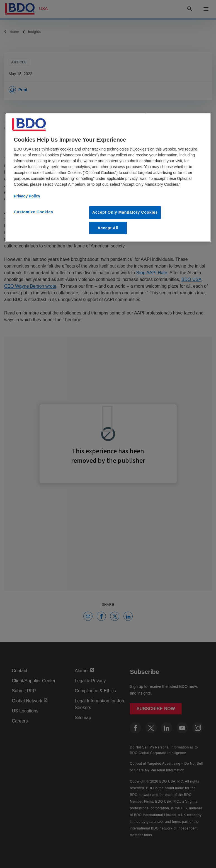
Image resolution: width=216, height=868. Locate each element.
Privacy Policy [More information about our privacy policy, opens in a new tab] (27, 196)
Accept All (108, 228)
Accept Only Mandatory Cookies (125, 212)
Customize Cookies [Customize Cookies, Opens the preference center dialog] (33, 212)
